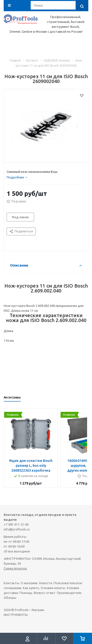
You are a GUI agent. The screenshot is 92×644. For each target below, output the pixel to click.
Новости (46, 583)
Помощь (26, 593)
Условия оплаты (53, 588)
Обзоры (10, 598)
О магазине (29, 583)
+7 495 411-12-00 (16, 524)
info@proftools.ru (17, 529)
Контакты (11, 583)
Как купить (31, 588)
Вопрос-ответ (45, 593)
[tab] (17, 177)
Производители (69, 593)
